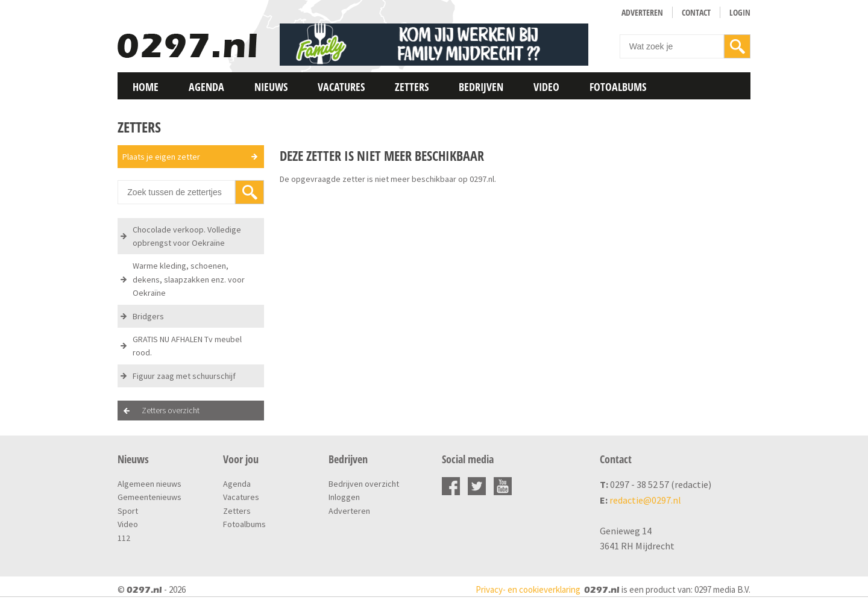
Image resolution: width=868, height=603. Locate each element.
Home (146, 87)
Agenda (206, 87)
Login (740, 12)
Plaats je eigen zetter (161, 157)
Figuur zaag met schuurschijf (184, 376)
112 (124, 538)
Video (546, 87)
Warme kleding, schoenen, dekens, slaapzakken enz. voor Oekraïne (189, 279)
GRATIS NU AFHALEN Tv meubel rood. (187, 346)
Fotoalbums (618, 87)
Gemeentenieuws (149, 497)
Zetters (412, 87)
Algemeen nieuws (149, 484)
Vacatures (341, 87)
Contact (696, 12)
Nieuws (271, 87)
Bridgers (148, 316)
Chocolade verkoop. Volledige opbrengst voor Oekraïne (187, 236)
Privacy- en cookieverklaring (528, 589)
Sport (128, 511)
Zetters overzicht (171, 410)
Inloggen (344, 497)
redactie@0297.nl (645, 500)
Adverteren (642, 12)
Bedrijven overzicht (364, 484)
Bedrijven (481, 87)
